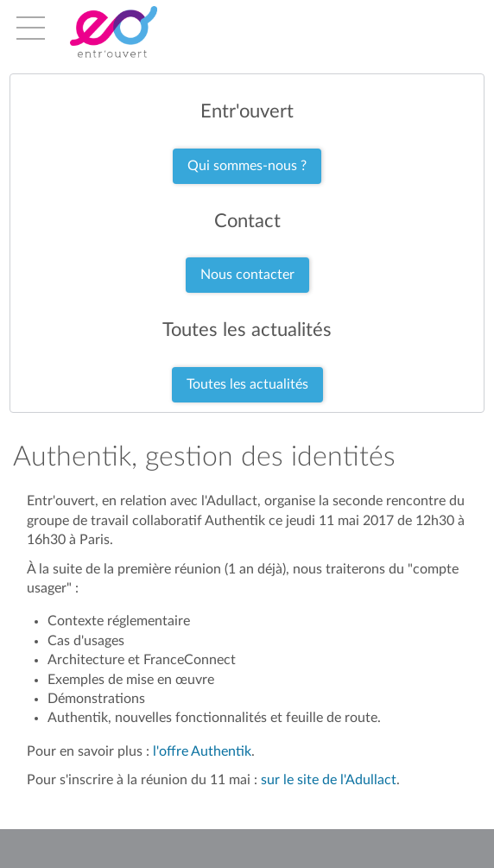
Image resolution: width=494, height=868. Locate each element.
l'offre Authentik (202, 751)
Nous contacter (247, 275)
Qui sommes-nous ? (247, 166)
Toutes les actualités (247, 384)
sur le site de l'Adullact (329, 780)
